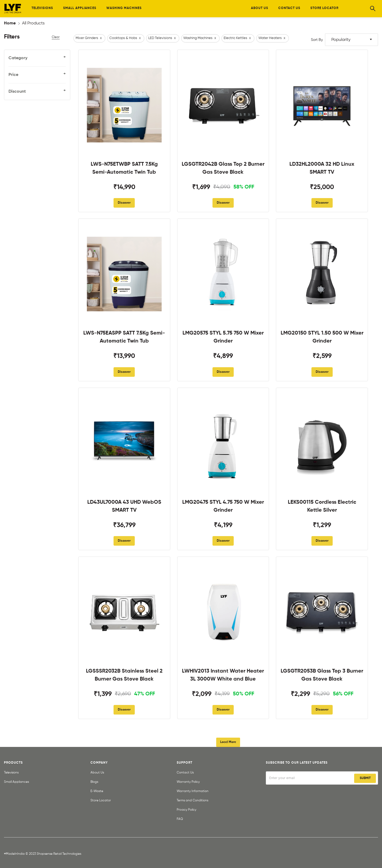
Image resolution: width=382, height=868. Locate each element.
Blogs (94, 782)
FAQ (180, 819)
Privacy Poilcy (186, 810)
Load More (228, 742)
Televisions (11, 773)
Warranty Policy (188, 782)
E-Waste (97, 791)
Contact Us (185, 773)
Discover (124, 203)
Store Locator (101, 801)
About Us (97, 773)
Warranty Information (193, 791)
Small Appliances (16, 782)
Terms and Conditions (192, 801)
